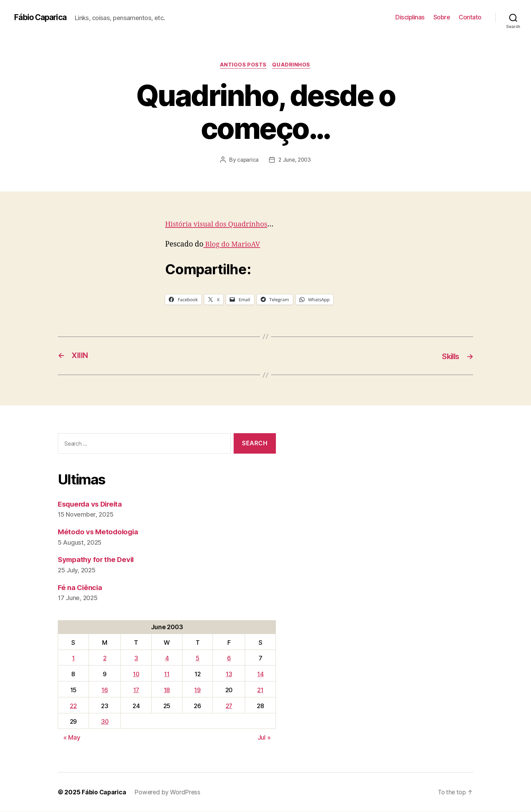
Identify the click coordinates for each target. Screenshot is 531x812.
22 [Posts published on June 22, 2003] (73, 706)
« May (72, 738)
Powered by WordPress (168, 792)
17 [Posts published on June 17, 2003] (137, 690)
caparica (247, 160)
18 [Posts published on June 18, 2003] (168, 690)
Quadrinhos (292, 65)
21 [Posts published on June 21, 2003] (260, 690)
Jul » (264, 738)
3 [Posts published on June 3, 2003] (137, 659)
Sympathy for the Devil (97, 560)
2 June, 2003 (295, 160)
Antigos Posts (243, 65)
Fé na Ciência (81, 588)
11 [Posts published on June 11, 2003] (167, 674)
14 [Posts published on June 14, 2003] (260, 674)
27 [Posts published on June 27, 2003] (229, 706)
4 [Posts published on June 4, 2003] (168, 659)
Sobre (442, 17)
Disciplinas (410, 17)
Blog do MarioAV (233, 245)
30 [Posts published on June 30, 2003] (105, 722)
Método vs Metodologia (99, 532)
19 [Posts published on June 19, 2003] (198, 690)
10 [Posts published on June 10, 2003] (137, 674)
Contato (470, 17)
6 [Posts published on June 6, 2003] (229, 659)
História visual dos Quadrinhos (219, 225)
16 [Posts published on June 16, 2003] (105, 690)
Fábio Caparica (42, 17)
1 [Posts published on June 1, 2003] (73, 659)
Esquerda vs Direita (92, 504)
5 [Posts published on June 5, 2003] (198, 659)
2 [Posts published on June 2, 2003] (105, 659)
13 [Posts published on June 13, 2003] (229, 674)
